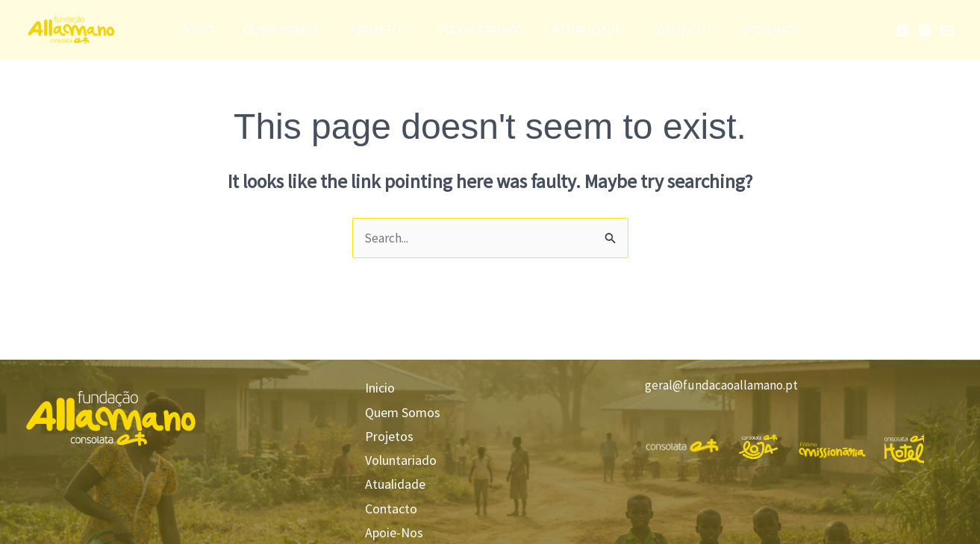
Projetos (383, 30)
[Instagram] (925, 31)
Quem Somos (289, 30)
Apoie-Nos (759, 30)
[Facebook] (902, 31)
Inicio (208, 30)
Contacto (673, 30)
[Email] (947, 31)
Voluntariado (481, 30)
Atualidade (584, 30)
